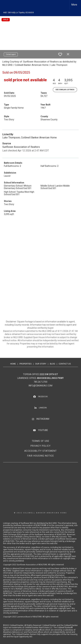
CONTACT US (65, 364)
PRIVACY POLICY (41, 446)
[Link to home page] (5, 5)
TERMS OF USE (40, 441)
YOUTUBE (43, 430)
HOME (13, 364)
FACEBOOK (43, 397)
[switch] (60, 54)
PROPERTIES (25, 364)
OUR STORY (41, 364)
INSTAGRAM (43, 419)
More (74, 5)
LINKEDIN (43, 408)
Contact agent (11, 54)
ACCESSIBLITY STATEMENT (40, 451)
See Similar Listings (65, 90)
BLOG (52, 364)
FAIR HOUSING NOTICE (41, 456)
